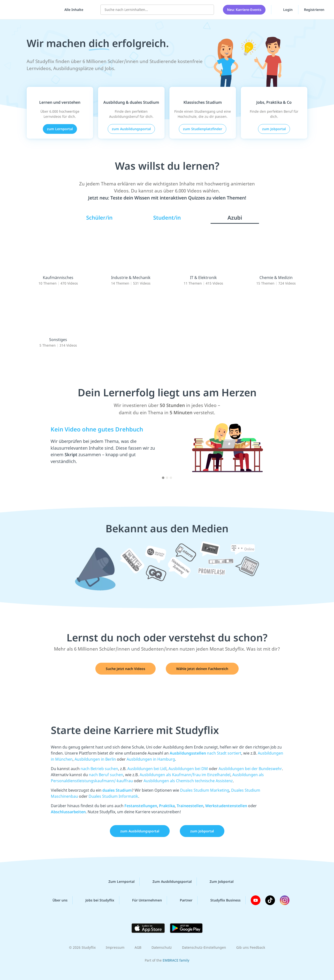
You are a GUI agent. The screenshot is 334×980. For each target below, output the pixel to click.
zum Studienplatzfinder (203, 129)
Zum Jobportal (218, 882)
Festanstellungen (141, 806)
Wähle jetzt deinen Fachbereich (202, 669)
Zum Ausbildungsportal (168, 882)
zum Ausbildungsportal (131, 129)
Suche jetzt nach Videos (125, 669)
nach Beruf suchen (106, 775)
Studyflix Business (222, 900)
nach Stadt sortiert (205, 753)
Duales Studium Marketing (205, 790)
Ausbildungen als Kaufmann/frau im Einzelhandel (185, 775)
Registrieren (314, 10)
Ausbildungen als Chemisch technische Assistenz (188, 781)
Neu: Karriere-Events (244, 10)
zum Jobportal (274, 129)
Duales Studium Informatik (113, 796)
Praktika (167, 806)
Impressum (115, 947)
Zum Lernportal (118, 882)
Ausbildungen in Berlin (95, 759)
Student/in (167, 217)
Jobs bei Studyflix (96, 900)
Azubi (235, 217)
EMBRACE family (176, 960)
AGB (138, 947)
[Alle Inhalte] (72, 10)
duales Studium (117, 790)
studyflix (32, 10)
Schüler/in (99, 217)
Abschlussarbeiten (68, 812)
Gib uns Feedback (251, 947)
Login (285, 9)
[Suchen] (208, 10)
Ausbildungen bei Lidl (147, 769)
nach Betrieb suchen (99, 769)
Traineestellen (190, 806)
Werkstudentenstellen (226, 806)
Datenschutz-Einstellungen (204, 947)
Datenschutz (162, 947)
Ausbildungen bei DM (188, 769)
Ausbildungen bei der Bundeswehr (250, 769)
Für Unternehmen (143, 900)
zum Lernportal (60, 129)
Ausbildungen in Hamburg (151, 759)
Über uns (56, 900)
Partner (182, 900)
